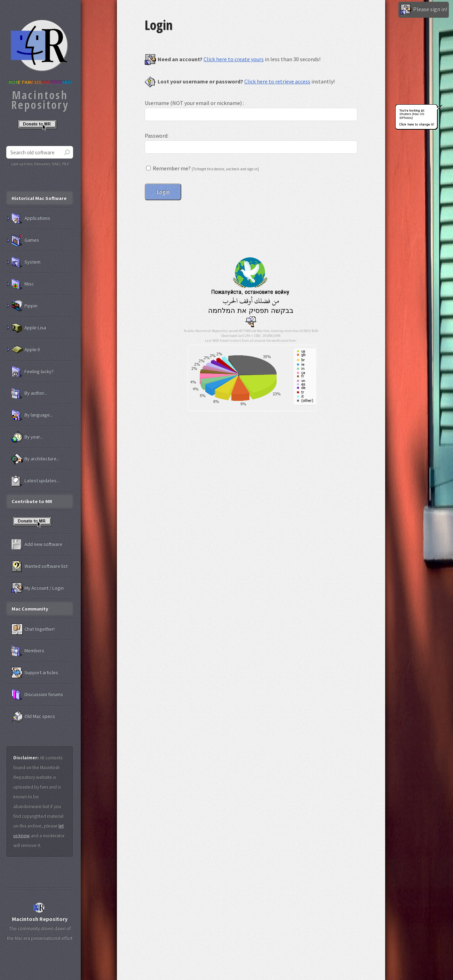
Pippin (24, 306)
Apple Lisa (29, 328)
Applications (31, 218)
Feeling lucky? (33, 372)
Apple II (26, 350)
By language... (32, 415)
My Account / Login (38, 588)
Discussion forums (37, 695)
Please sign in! (424, 10)
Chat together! (33, 629)
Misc (23, 284)
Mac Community (30, 609)
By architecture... (35, 459)
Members (28, 651)
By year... (27, 437)
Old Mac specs (33, 716)
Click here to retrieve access (277, 81)
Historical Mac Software (39, 198)
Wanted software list (39, 566)
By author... (29, 393)
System (26, 262)
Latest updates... (35, 481)
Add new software (37, 544)
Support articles (35, 673)
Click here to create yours (234, 59)
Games (25, 240)
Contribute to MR (32, 501)
